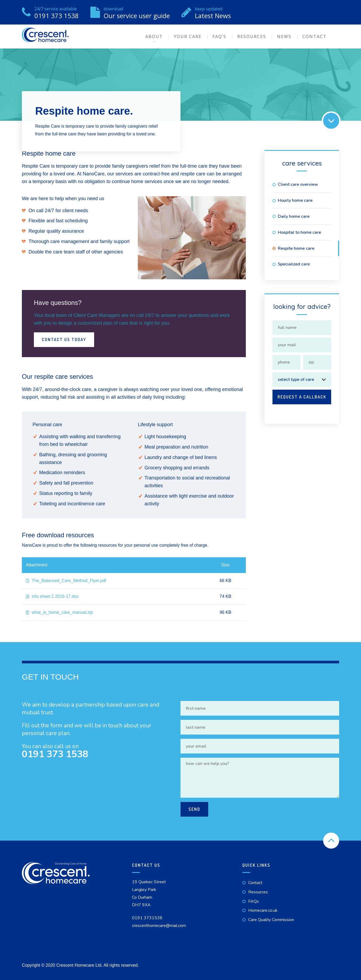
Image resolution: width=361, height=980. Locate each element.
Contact (314, 37)
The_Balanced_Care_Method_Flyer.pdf (66, 581)
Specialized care (294, 264)
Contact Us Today (64, 340)
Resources (252, 37)
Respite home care (296, 248)
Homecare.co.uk (263, 910)
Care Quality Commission (271, 920)
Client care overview (298, 184)
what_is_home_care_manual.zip (59, 612)
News (284, 37)
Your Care (188, 37)
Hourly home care (295, 200)
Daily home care (294, 216)
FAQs (254, 901)
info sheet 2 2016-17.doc (52, 596)
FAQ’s (219, 37)
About (154, 37)
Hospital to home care (299, 232)
